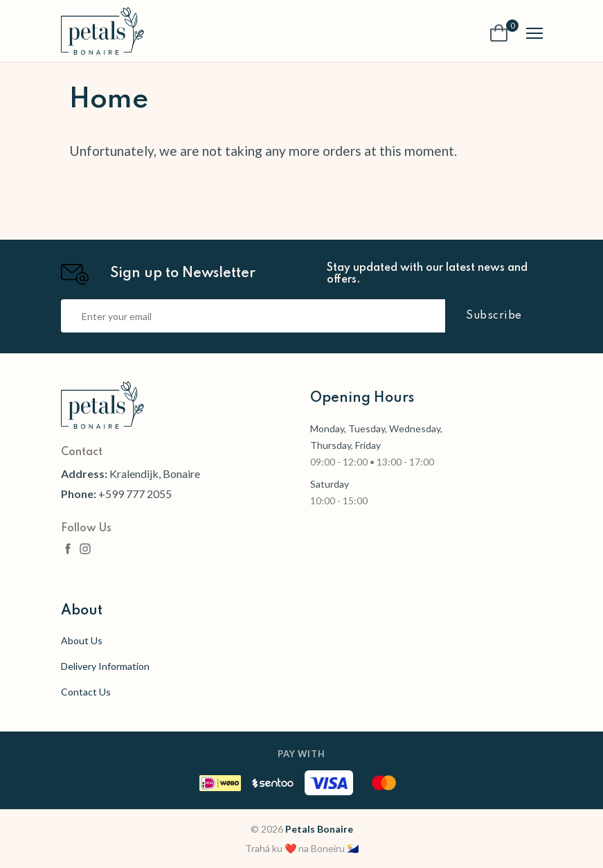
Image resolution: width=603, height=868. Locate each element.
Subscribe (494, 316)
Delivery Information (105, 666)
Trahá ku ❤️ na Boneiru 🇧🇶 (302, 848)
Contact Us (86, 692)
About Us (82, 640)
